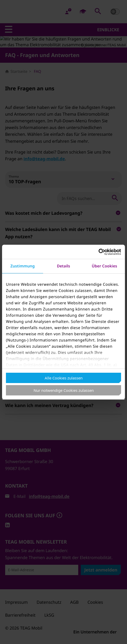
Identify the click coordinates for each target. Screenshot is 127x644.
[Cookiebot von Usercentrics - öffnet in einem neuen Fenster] (98, 252)
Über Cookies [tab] (105, 266)
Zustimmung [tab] (22, 266)
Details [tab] (63, 266)
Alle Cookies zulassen (64, 378)
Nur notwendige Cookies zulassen (64, 390)
